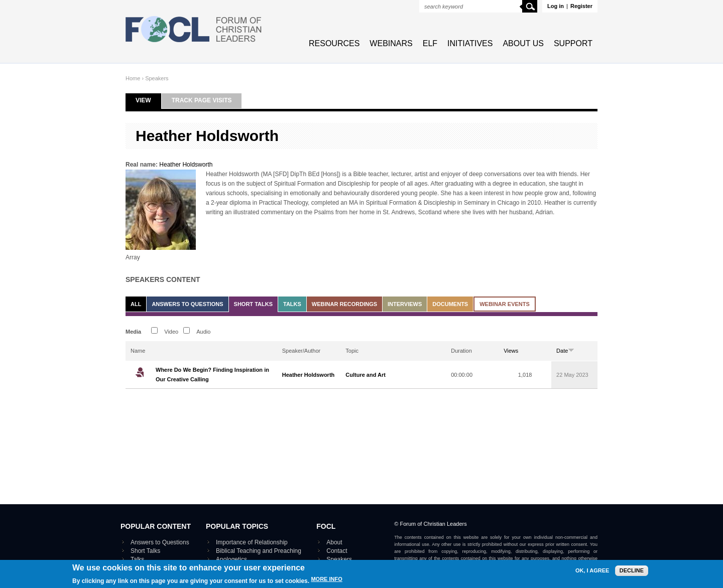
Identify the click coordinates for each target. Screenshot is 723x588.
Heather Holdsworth (186, 165)
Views (511, 351)
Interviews (405, 304)
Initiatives (470, 43)
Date (565, 351)
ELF (430, 43)
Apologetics (231, 559)
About (334, 542)
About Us (523, 43)
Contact (337, 551)
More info (326, 581)
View (148, 100)
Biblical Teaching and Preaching (259, 551)
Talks (292, 304)
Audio (203, 332)
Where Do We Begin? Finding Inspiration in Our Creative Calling (212, 375)
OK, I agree (592, 573)
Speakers (157, 78)
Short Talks (253, 304)
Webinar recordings (344, 304)
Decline (632, 572)
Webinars (391, 43)
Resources (334, 43)
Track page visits (202, 100)
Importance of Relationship (252, 542)
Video (171, 332)
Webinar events (505, 304)
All (136, 304)
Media (133, 332)
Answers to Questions (187, 304)
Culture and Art (366, 375)
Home (133, 78)
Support (573, 43)
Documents (450, 304)
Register (581, 6)
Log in (556, 6)
